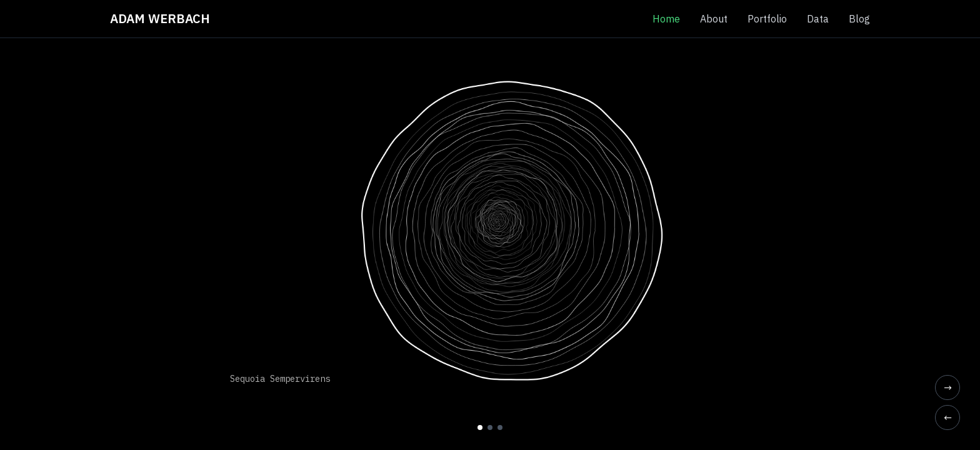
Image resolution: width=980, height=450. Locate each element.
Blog (859, 19)
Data (818, 19)
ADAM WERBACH (160, 18)
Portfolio (767, 19)
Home (666, 19)
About (714, 19)
